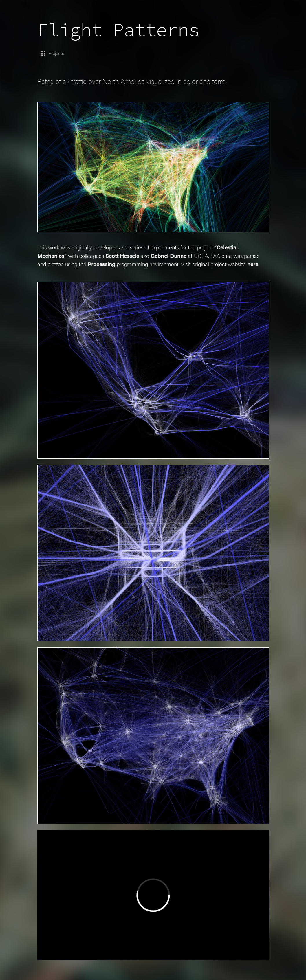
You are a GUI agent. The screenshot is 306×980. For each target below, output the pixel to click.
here (64, 270)
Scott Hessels (128, 254)
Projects (53, 52)
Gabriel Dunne (177, 254)
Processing (124, 262)
